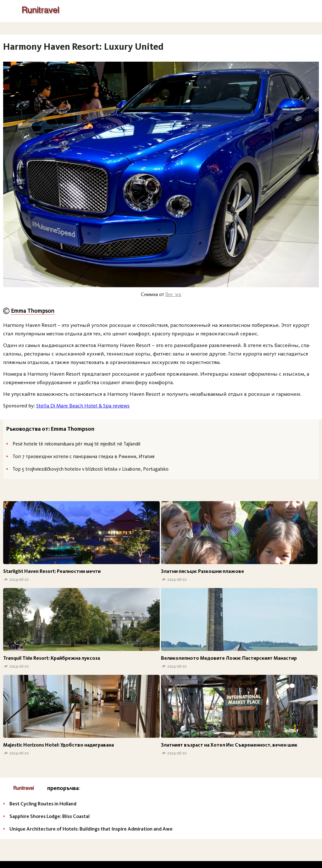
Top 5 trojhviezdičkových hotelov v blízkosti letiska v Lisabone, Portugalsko (91, 469)
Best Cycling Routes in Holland (43, 804)
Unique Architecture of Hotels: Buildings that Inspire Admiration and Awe (91, 829)
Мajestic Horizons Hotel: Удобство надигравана (58, 745)
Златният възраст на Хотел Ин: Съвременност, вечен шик (229, 745)
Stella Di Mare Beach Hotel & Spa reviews (83, 406)
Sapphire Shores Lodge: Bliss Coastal (50, 816)
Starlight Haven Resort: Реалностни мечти (52, 571)
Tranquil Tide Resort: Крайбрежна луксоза (52, 658)
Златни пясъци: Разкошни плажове (203, 571)
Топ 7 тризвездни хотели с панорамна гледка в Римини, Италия (83, 456)
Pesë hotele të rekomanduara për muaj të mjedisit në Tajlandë (77, 444)
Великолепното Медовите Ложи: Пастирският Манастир (229, 658)
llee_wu (173, 294)
